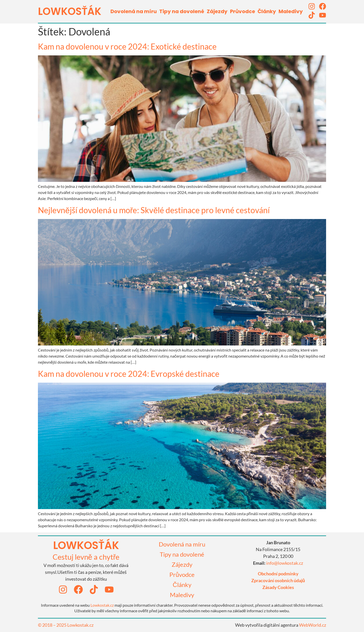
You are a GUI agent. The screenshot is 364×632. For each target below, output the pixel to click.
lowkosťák (86, 545)
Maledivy (291, 11)
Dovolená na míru (134, 11)
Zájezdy (217, 11)
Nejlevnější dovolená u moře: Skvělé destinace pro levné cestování (154, 210)
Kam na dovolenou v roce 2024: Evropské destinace (129, 374)
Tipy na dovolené (182, 11)
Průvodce (243, 11)
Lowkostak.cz (102, 605)
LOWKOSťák (70, 11)
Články (267, 11)
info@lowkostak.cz (285, 563)
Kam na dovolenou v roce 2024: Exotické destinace (127, 46)
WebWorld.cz (313, 625)
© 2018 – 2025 (53, 625)
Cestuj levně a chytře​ (86, 557)
